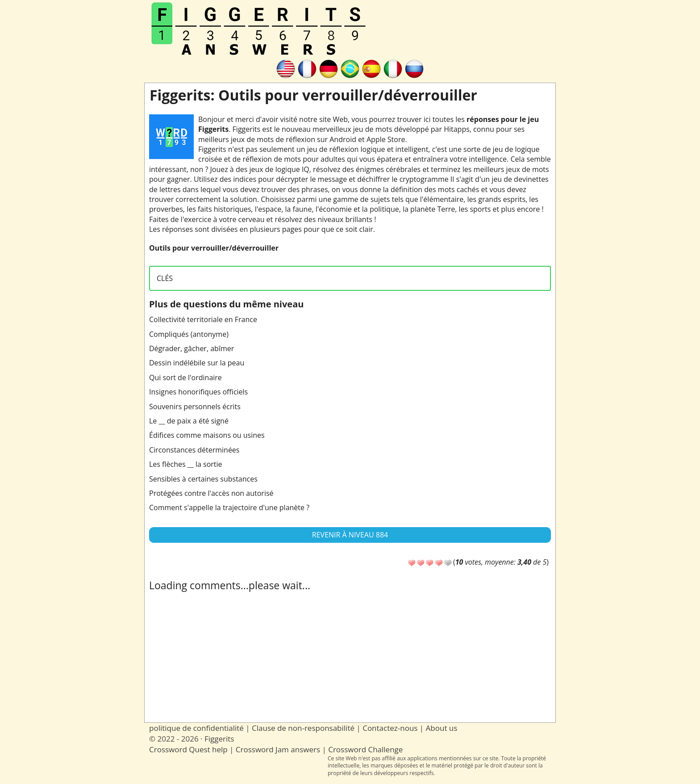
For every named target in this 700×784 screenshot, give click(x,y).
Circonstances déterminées (194, 450)
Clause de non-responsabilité (303, 728)
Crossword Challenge (365, 749)
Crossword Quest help (188, 749)
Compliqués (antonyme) (189, 334)
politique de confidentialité (196, 728)
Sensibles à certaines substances (203, 479)
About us (442, 728)
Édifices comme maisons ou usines (207, 435)
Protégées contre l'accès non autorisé (211, 493)
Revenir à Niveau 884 (350, 535)
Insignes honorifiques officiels (198, 392)
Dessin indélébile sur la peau (197, 363)
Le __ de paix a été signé (189, 421)
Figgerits (219, 739)
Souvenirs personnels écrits (195, 407)
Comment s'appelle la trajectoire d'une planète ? (229, 507)
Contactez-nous (390, 728)
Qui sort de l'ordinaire (185, 377)
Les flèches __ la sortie (186, 464)
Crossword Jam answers (278, 749)
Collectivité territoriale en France (203, 319)
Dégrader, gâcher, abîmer (192, 348)
